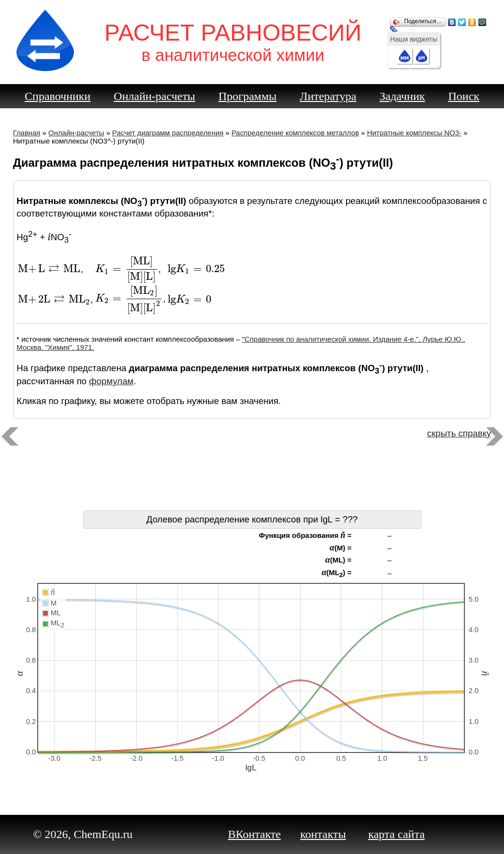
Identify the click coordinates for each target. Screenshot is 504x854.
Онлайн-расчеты (154, 96)
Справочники (58, 96)
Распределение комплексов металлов (295, 133)
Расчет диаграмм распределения (168, 133)
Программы (247, 96)
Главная (27, 133)
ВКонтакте (255, 834)
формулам (111, 381)
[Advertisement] (252, 477)
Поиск (464, 96)
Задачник (402, 96)
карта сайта (396, 834)
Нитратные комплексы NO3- (414, 133)
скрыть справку (459, 433)
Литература (328, 96)
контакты (323, 834)
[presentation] (49, 269)
